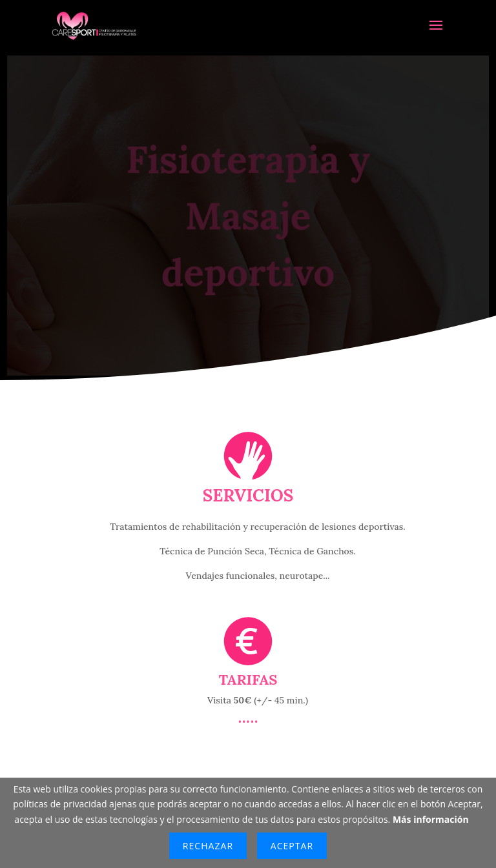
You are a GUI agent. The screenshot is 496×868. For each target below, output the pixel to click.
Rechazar (208, 846)
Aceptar (292, 846)
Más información (431, 819)
